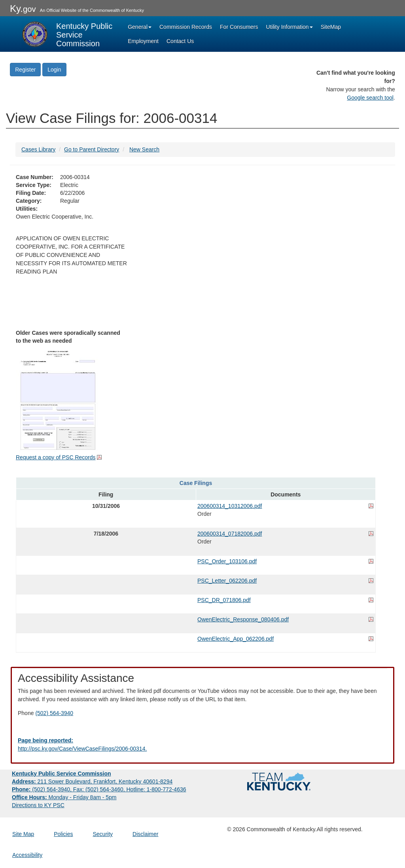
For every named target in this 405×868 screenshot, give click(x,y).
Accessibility (27, 855)
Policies (63, 834)
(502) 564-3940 (54, 713)
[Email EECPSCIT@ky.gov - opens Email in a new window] (202, 745)
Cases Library (38, 149)
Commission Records (186, 27)
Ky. (23, 8)
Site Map (23, 834)
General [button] (140, 27)
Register (25, 70)
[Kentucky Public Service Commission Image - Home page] (67, 34)
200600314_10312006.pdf (230, 506)
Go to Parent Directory (92, 149)
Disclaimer (145, 834)
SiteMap (331, 27)
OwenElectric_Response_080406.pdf (243, 619)
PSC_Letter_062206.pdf (227, 581)
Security (103, 834)
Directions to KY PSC (38, 805)
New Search (144, 149)
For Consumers (239, 27)
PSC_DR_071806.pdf (224, 600)
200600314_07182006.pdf (230, 534)
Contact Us (180, 41)
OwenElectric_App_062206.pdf (236, 639)
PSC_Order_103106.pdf (227, 561)
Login (54, 70)
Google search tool (370, 98)
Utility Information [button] (290, 27)
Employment (143, 41)
